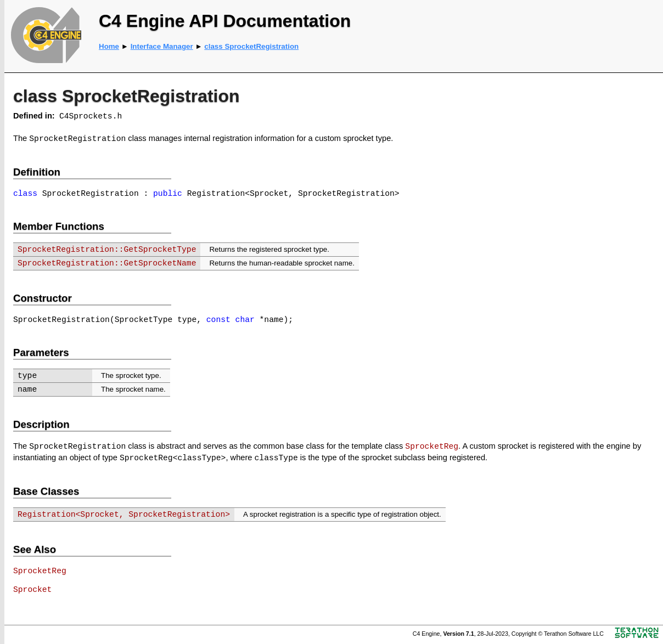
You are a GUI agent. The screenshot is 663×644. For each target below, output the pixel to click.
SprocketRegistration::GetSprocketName (107, 263)
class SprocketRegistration (251, 46)
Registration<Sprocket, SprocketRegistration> (124, 515)
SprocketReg (432, 447)
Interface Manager (162, 46)
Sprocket (32, 590)
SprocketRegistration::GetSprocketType (107, 250)
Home (109, 46)
